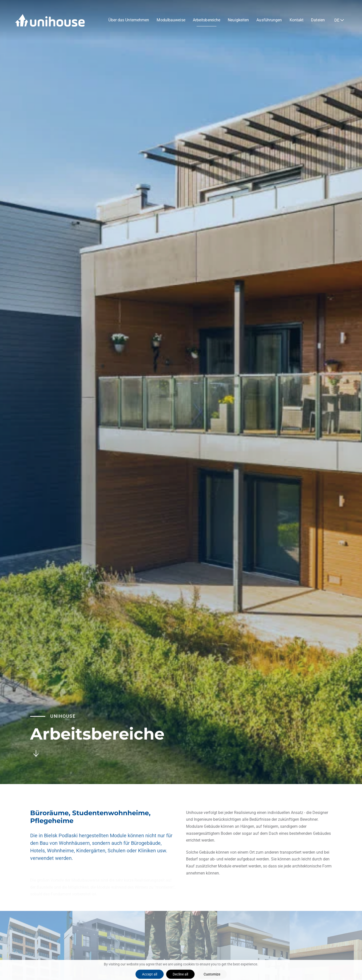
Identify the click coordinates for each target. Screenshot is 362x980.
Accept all (150, 974)
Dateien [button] (318, 20)
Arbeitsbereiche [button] (207, 20)
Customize (212, 974)
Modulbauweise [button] (171, 20)
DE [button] (337, 20)
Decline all (180, 974)
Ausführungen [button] (269, 20)
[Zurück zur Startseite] (50, 20)
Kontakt (297, 20)
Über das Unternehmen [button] (129, 20)
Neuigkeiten (238, 20)
